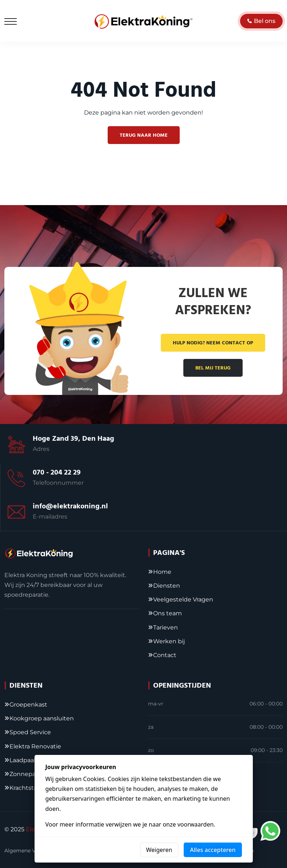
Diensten (167, 586)
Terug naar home (144, 135)
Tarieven (166, 627)
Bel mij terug (213, 368)
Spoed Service (30, 732)
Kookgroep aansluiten (42, 718)
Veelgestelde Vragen (183, 599)
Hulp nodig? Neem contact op (213, 343)
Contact (165, 655)
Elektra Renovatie (35, 746)
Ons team (168, 613)
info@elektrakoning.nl (70, 506)
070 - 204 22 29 (57, 472)
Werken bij (169, 641)
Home (162, 572)
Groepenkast (28, 705)
